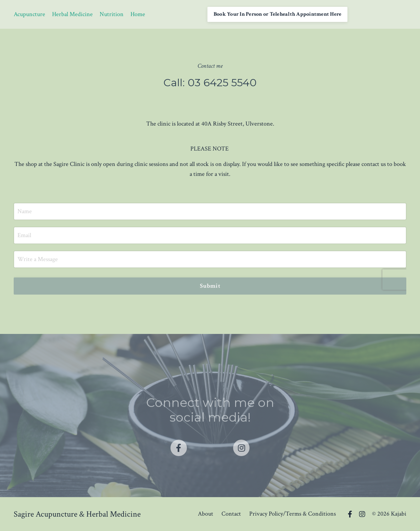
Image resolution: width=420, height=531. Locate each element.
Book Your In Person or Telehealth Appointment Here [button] (278, 14)
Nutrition (112, 14)
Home (138, 14)
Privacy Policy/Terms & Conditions (292, 514)
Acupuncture (29, 14)
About (206, 514)
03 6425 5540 (222, 83)
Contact (231, 514)
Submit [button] (210, 286)
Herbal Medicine (72, 14)
